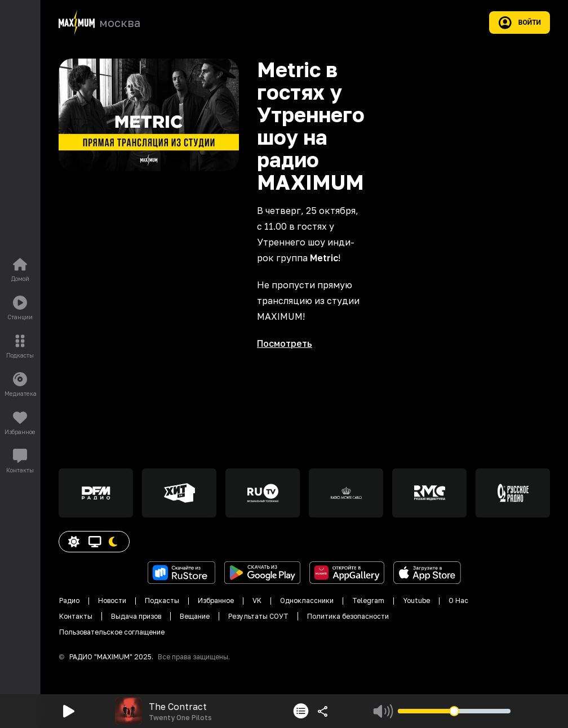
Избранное (216, 600)
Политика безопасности (348, 616)
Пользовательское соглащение (112, 632)
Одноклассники (307, 600)
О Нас (458, 600)
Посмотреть (285, 343)
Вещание (195, 616)
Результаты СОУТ (258, 616)
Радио (69, 600)
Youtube (416, 600)
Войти (520, 23)
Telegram (368, 600)
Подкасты (162, 600)
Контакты (76, 616)
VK (257, 600)
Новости (112, 600)
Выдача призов (136, 616)
